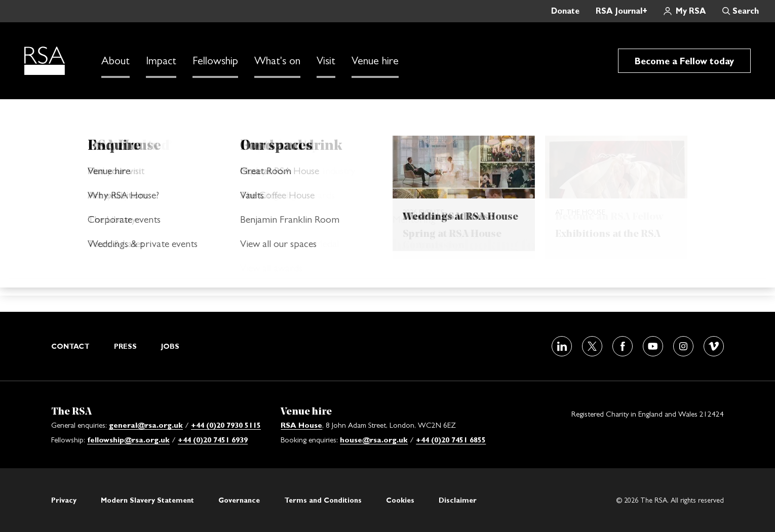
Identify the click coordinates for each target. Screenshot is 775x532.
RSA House (301, 425)
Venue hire (375, 61)
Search (746, 11)
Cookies (400, 500)
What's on (277, 61)
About (115, 61)
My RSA (691, 11)
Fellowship (215, 61)
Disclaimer (458, 500)
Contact (70, 346)
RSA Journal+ (622, 11)
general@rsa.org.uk (146, 425)
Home (93, 114)
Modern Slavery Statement (147, 500)
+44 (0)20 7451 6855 (451, 440)
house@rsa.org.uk (374, 440)
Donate (565, 11)
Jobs (170, 346)
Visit (326, 61)
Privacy (64, 500)
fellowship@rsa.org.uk (128, 440)
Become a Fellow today (684, 61)
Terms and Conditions (323, 500)
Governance (239, 500)
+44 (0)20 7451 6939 (213, 440)
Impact (161, 61)
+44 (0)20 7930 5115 (226, 425)
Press (125, 346)
